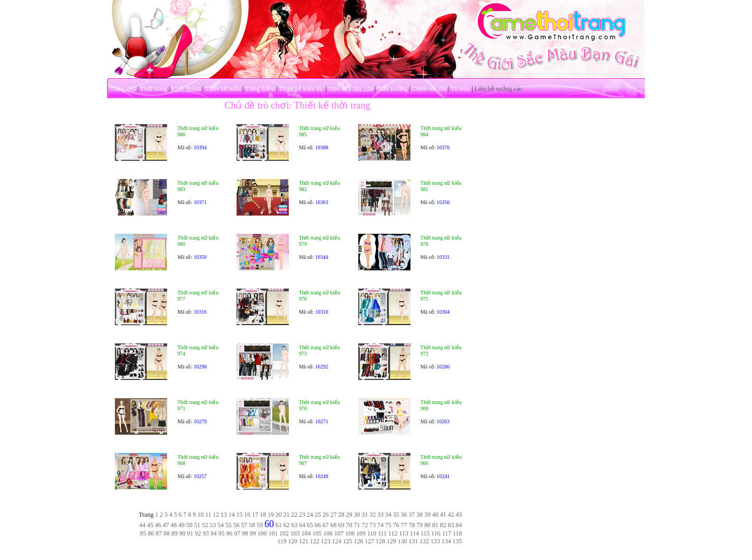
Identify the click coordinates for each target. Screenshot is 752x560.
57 (244, 525)
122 (315, 541)
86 (151, 533)
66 (318, 525)
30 (357, 515)
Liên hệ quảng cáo (499, 89)
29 (349, 515)
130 (403, 541)
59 (260, 525)
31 (365, 515)
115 (425, 533)
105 (317, 533)
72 (365, 525)
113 (404, 533)
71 (357, 525)
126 (359, 541)
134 (446, 541)
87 (159, 533)
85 (143, 533)
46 (158, 525)
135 (457, 541)
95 (221, 533)
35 (396, 515)
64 (302, 525)
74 (381, 525)
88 (167, 533)
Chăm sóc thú (429, 89)
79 (420, 525)
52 (205, 525)
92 (198, 533)
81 (436, 525)
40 (436, 515)
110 (372, 533)
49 (182, 525)
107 (339, 533)
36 (404, 515)
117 (446, 533)
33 (381, 515)
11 (208, 515)
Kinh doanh (186, 89)
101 (273, 533)
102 (284, 533)
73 (373, 525)
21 (287, 515)
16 (248, 515)
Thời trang (154, 89)
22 (295, 515)
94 (214, 533)
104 (306, 533)
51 (197, 525)
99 (253, 533)
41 (443, 515)
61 (279, 525)
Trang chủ (123, 89)
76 (396, 525)
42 (451, 515)
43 (459, 515)
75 (389, 525)
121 (304, 541)
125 (348, 541)
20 (279, 515)
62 (287, 525)
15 (240, 515)
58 (252, 525)
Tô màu (460, 89)
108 (350, 533)
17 (255, 515)
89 (174, 533)
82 (443, 525)
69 (342, 525)
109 (361, 533)
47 (166, 525)
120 (293, 541)
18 (263, 515)
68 (334, 525)
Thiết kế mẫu (223, 89)
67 (326, 525)
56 (237, 525)
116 (436, 533)
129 (392, 541)
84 (459, 525)
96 (229, 533)
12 (216, 515)
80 (428, 525)
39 (428, 515)
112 (393, 533)
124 (337, 541)
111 (382, 533)
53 (213, 525)
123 (326, 541)
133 (436, 541)
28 (342, 515)
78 (412, 525)
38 (420, 515)
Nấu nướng (393, 89)
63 (295, 525)
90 (182, 533)
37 (412, 515)
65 (310, 525)
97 (237, 533)
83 (451, 525)
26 (326, 515)
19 (271, 515)
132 (425, 541)
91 (190, 533)
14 (232, 515)
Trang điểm (260, 89)
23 (302, 515)
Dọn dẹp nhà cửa (351, 89)
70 (349, 525)
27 (334, 515)
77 (404, 525)
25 (318, 515)
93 (206, 533)
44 (143, 525)
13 (224, 515)
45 (150, 525)
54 (221, 525)
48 (174, 525)
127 (370, 541)
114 (415, 533)
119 (282, 541)
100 (262, 533)
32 (373, 515)
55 (229, 525)
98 (245, 533)
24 (310, 515)
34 (389, 515)
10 (201, 515)
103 (295, 533)
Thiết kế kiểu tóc (301, 89)
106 (328, 533)
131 (414, 541)
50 (190, 525)
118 (457, 533)
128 (381, 541)
